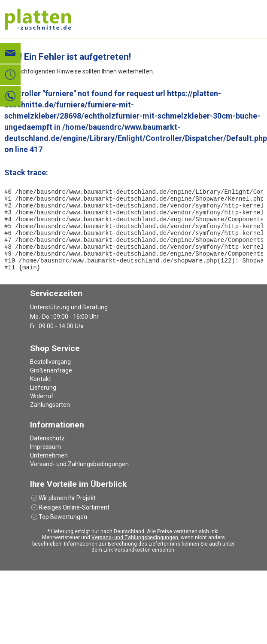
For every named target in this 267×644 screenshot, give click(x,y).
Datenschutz (47, 454)
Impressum (46, 462)
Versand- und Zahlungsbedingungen (79, 479)
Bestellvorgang (50, 377)
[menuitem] (133, 377)
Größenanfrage (51, 386)
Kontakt (41, 394)
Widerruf (42, 412)
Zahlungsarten (50, 420)
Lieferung (43, 403)
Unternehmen (49, 471)
